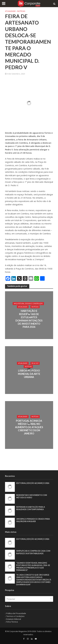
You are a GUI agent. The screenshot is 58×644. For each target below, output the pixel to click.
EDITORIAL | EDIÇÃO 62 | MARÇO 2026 (33, 483)
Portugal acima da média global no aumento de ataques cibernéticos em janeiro (29, 427)
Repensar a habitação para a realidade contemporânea (31, 508)
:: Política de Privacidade (16, 613)
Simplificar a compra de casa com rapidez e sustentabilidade (33, 552)
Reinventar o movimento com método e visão (32, 496)
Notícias (21, 11)
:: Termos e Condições (15, 616)
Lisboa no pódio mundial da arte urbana (29, 374)
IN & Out (35, 363)
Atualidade (10, 11)
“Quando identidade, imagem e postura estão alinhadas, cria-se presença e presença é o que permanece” (33, 567)
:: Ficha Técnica (11, 622)
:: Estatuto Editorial (13, 619)
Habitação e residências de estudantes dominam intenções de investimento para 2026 (29, 319)
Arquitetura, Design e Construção (28, 304)
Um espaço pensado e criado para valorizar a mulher (33, 520)
